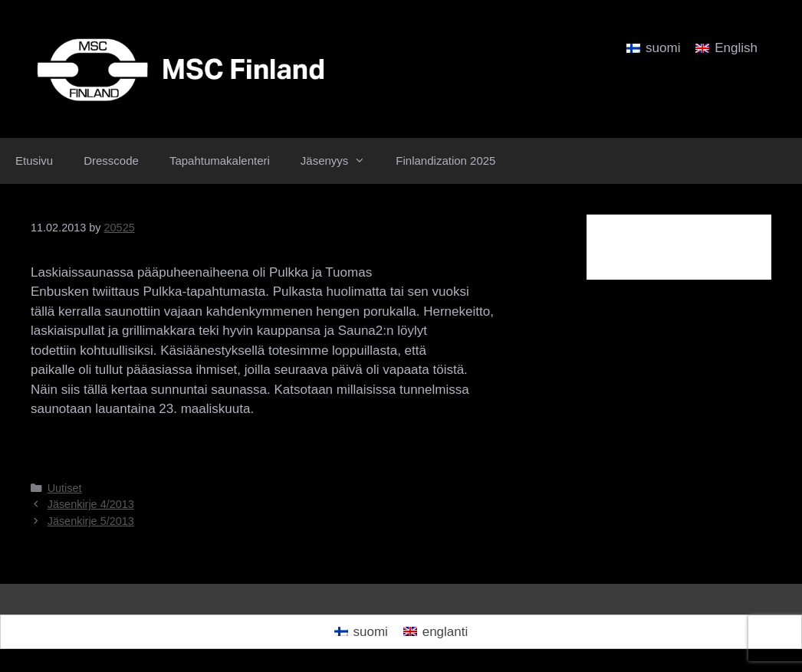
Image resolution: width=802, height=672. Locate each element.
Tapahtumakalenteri (220, 161)
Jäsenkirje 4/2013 (91, 504)
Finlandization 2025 (445, 161)
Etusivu (34, 161)
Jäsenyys (341, 161)
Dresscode (111, 161)
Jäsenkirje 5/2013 (91, 521)
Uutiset (65, 488)
